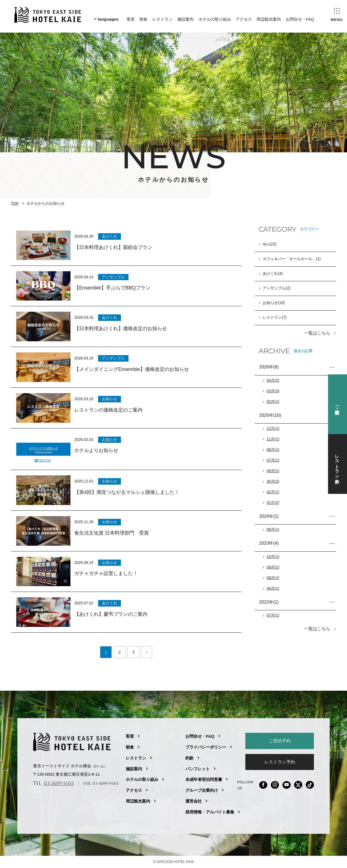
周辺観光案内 (268, 18)
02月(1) (273, 401)
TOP (15, 203)
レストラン (162, 18)
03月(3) (273, 391)
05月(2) (273, 481)
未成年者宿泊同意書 (204, 779)
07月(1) (273, 460)
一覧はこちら (318, 333)
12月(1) (273, 428)
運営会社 (194, 801)
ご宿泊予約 (280, 741)
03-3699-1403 (59, 783)
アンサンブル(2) (276, 288)
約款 (189, 758)
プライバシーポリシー (206, 747)
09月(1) (273, 567)
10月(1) (273, 556)
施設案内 (185, 18)
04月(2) (273, 380)
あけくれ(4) (273, 274)
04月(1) (273, 588)
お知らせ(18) (274, 303)
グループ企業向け (202, 790)
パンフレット (198, 769)
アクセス (243, 18)
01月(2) (273, 502)
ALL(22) (269, 244)
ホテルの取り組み (214, 18)
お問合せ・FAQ (300, 18)
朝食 (143, 18)
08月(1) (273, 449)
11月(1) (273, 439)
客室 (130, 18)
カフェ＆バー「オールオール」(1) (292, 259)
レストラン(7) (274, 318)
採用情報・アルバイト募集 (210, 812)
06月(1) (273, 471)
